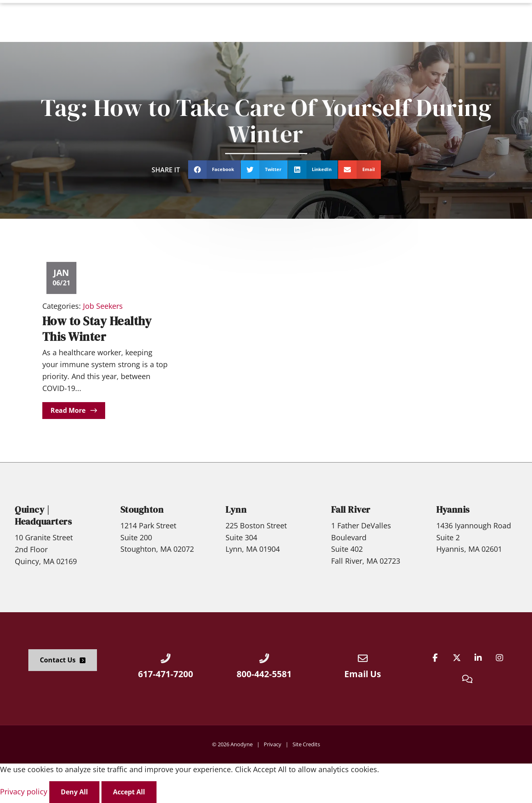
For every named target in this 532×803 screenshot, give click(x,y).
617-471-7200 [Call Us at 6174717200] (166, 674)
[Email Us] (363, 658)
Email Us (363, 674)
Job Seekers (103, 306)
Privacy (273, 744)
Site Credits (306, 744)
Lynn (236, 510)
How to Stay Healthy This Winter (97, 329)
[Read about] (74, 411)
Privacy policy (25, 791)
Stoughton (142, 510)
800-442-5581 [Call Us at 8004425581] (264, 674)
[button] (214, 170)
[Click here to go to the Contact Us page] (63, 660)
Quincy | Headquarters (43, 516)
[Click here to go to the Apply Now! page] (499, 21)
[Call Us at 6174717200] (166, 658)
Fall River (351, 510)
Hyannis (453, 510)
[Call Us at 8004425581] (264, 658)
